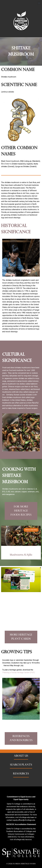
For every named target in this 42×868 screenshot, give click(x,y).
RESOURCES (21, 774)
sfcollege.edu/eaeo (27, 817)
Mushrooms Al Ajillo (21, 555)
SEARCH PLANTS (21, 765)
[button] (39, 3)
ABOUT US (21, 756)
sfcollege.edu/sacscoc (23, 840)
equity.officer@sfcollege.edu (24, 820)
